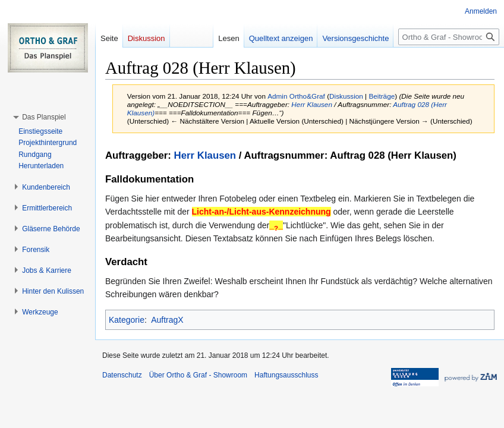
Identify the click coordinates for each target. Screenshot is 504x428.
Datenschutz (122, 375)
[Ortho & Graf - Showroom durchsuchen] (449, 37)
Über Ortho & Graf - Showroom (198, 375)
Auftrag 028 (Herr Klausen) (393, 155)
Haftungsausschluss (286, 375)
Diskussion (346, 96)
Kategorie (127, 320)
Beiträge (382, 96)
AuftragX (167, 320)
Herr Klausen (312, 104)
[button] (44, 117)
